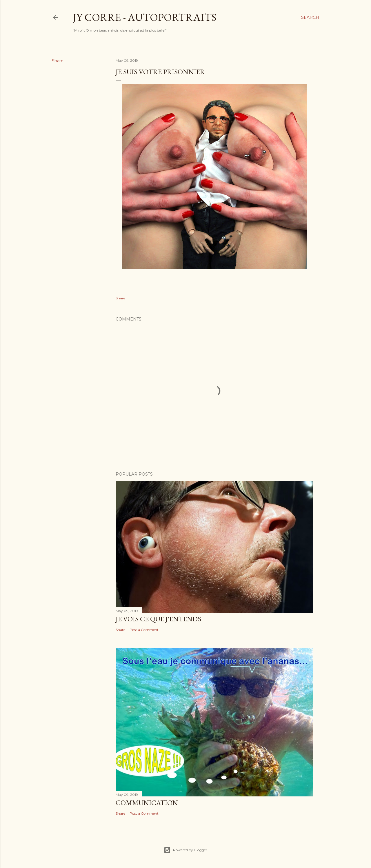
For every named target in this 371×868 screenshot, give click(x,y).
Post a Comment (144, 630)
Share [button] (58, 61)
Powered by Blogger (185, 850)
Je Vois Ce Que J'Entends (158, 619)
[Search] (310, 17)
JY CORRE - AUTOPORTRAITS (145, 17)
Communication (147, 803)
